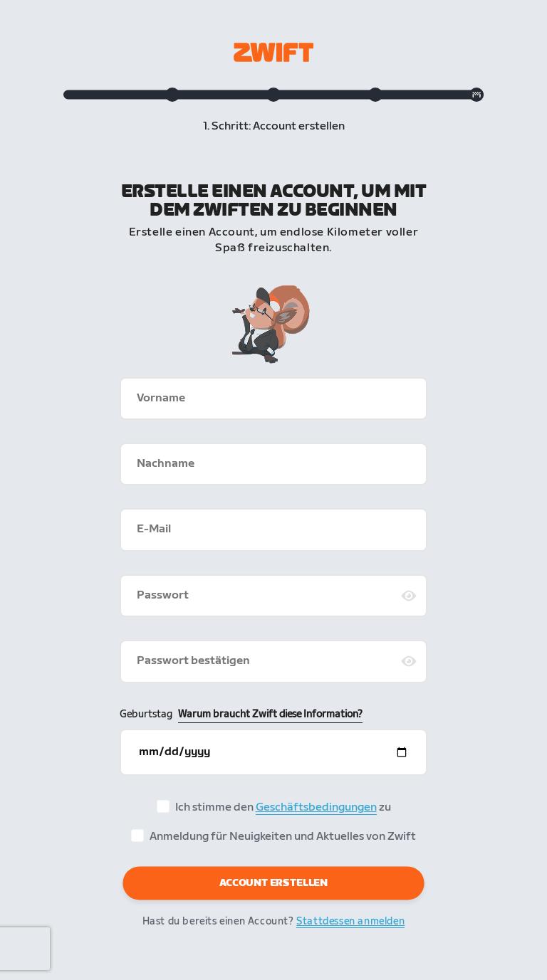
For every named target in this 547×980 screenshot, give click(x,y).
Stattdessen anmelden (350, 921)
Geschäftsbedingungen (316, 807)
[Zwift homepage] (273, 52)
